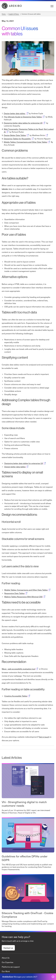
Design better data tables (16, 113)
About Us (6, 958)
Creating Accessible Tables (17, 696)
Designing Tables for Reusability (19, 139)
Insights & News (14, 14)
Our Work (6, 971)
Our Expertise (8, 962)
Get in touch (44, 737)
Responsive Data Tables (16, 593)
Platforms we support (11, 967)
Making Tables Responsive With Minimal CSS (25, 597)
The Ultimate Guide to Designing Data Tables (24, 117)
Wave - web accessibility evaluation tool (20, 669)
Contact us (8, 948)
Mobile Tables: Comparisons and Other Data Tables (27, 142)
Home (4, 14)
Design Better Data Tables (17, 135)
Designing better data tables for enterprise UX (25, 123)
